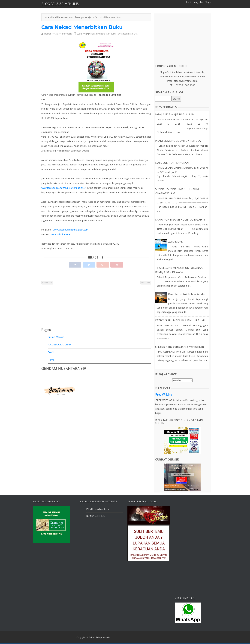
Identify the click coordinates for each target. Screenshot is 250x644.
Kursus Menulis (56, 337)
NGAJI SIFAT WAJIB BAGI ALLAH (175, 114)
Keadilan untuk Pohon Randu (186, 294)
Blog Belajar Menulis (60, 4)
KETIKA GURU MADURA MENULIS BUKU (180, 320)
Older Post (146, 283)
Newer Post (47, 283)
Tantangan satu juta (84, 17)
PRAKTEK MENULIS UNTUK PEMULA (178, 141)
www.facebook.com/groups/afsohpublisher (63, 188)
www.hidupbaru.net (61, 234)
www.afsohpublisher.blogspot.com (71, 230)
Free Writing (164, 395)
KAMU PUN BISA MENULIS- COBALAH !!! (180, 219)
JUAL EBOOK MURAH (59, 344)
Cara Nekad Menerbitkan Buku (82, 27)
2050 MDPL (175, 241)
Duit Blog (205, 2)
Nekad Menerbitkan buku (62, 17)
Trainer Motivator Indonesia (58, 34)
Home (47, 17)
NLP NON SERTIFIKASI (96, 516)
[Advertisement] (96, 308)
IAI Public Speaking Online (98, 509)
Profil (51, 352)
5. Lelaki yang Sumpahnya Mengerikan (179, 347)
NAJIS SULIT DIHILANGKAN (172, 163)
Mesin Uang (192, 2)
